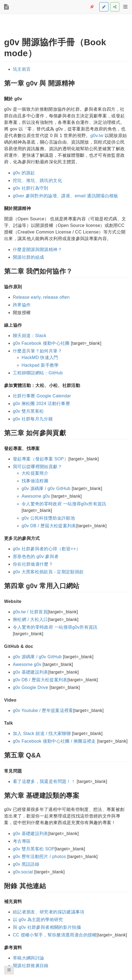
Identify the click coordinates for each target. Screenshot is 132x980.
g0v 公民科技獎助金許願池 (48, 518)
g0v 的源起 (24, 173)
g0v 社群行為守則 (31, 188)
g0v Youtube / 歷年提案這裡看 (43, 710)
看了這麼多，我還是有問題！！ (44, 781)
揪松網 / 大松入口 (30, 619)
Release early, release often (41, 297)
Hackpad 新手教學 (40, 365)
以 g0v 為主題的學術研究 (38, 920)
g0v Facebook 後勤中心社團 (41, 343)
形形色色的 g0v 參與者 (36, 556)
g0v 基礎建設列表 (31, 672)
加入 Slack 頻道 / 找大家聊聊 (42, 733)
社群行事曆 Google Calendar (42, 396)
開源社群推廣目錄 (31, 966)
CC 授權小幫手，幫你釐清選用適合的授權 (55, 935)
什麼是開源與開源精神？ (37, 250)
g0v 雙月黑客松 (28, 411)
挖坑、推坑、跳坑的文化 (37, 180)
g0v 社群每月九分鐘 (33, 419)
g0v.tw (97, 136)
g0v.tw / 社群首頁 (30, 612)
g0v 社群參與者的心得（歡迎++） (47, 549)
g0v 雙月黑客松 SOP (34, 849)
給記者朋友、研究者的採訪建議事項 (49, 912)
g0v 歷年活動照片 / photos (39, 857)
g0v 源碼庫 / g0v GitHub (46, 488)
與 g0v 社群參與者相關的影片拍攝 (47, 927)
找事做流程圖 (35, 481)
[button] (9, 970)
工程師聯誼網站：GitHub (38, 373)
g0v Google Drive (30, 687)
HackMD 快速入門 (40, 357)
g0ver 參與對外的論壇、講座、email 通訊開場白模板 (66, 196)
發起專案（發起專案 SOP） (41, 459)
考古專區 (22, 841)
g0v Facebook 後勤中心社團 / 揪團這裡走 (54, 741)
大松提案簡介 (35, 473)
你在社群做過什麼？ (33, 564)
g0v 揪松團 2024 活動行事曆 (41, 404)
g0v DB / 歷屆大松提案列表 (49, 526)
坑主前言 (22, 69)
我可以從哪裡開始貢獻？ (37, 467)
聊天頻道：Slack (30, 336)
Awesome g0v (36, 496)
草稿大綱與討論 (28, 958)
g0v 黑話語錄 (26, 864)
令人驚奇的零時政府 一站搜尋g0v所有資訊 (64, 504)
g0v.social (23, 872)
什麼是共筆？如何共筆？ (37, 351)
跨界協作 (22, 305)
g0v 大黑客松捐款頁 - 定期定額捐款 (48, 572)
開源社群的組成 (28, 257)
